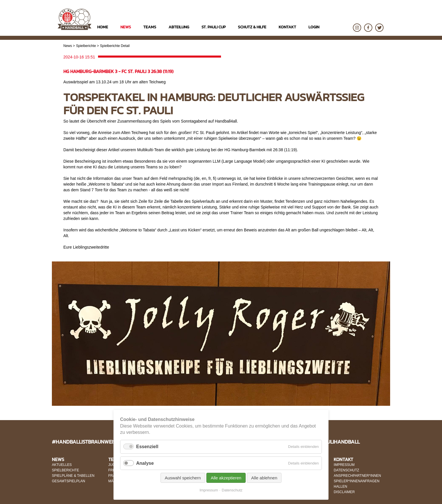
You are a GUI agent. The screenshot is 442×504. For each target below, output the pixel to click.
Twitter (379, 28)
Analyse (145, 463)
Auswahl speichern (183, 478)
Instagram (357, 28)
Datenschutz (232, 490)
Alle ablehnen (264, 478)
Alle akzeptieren (226, 478)
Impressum (209, 490)
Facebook (368, 28)
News (68, 46)
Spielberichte (86, 46)
